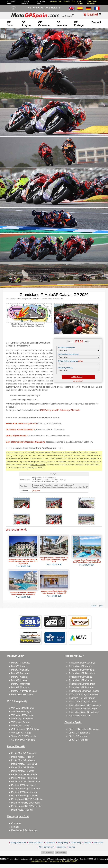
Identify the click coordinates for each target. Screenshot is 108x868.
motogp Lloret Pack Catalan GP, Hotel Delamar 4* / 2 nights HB (54, 592)
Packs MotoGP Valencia (23, 760)
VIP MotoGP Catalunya (23, 708)
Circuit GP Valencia (78, 740)
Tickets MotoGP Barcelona (82, 673)
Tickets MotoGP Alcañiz (81, 677)
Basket (93, 14)
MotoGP (67, 1)
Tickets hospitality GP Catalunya (85, 705)
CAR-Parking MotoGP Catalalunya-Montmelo (60, 410)
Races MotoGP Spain (22, 694)
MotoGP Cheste (19, 680)
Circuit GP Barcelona (79, 733)
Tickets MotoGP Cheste (81, 680)
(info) (80, 361)
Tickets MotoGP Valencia (81, 670)
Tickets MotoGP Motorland (82, 687)
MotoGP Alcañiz (19, 677)
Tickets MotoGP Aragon (81, 666)
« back (94, 606)
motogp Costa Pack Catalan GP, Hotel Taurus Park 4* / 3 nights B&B (87, 561)
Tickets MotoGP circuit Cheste (84, 691)
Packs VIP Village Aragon (24, 792)
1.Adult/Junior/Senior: (67, 347)
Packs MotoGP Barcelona (24, 764)
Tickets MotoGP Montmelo (82, 684)
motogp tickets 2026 (18, 843)
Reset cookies (61, 852)
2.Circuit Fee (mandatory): (68, 354)
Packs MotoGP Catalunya (24, 753)
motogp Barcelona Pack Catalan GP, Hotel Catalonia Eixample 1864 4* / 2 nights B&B (23, 561)
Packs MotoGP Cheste (23, 771)
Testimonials (61, 847)
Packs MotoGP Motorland (24, 778)
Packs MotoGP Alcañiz (23, 767)
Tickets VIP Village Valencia (83, 702)
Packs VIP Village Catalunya (25, 789)
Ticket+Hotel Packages (92, 2)
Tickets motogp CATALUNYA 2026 (28, 299)
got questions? (78, 381)
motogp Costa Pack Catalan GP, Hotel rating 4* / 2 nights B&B (23, 593)
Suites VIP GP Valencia (23, 740)
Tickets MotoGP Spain (80, 716)
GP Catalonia (44, 24)
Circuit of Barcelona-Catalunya (84, 729)
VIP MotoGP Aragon (21, 712)
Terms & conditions (36, 843)
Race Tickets (80, 2)
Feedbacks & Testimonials (24, 830)
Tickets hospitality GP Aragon (83, 709)
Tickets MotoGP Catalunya (82, 663)
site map (72, 847)
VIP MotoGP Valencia (22, 715)
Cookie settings (48, 852)
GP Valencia (62, 24)
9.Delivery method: (65, 368)
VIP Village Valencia (21, 726)
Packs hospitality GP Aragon (25, 803)
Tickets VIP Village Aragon (82, 698)
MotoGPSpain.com (50, 859)
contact (96, 22)
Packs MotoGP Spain (22, 810)
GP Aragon (26, 24)
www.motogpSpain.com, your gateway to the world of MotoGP (54, 861)
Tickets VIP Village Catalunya (83, 694)
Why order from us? (46, 847)
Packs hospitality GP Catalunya (27, 799)
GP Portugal (79, 24)
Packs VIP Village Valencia (25, 796)
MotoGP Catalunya (21, 663)
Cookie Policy (76, 843)
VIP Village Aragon (21, 722)
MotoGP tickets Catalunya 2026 (53, 299)
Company (16, 823)
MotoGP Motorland (21, 687)
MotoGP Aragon (19, 666)
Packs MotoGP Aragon (23, 757)
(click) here (36, 491)
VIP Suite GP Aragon (22, 733)
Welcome (53, 1)
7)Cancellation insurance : (71, 361)
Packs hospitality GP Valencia (26, 806)
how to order (98, 843)
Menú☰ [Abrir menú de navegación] (13, 8)
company (87, 843)
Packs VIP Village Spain (23, 785)
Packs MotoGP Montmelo (24, 774)
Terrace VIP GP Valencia (24, 736)
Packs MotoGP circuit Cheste (26, 782)
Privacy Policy (63, 843)
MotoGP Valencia (20, 670)
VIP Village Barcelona (22, 719)
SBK (74, 1)
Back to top (104, 855)
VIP (60, 1)
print (101, 606)
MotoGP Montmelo (21, 684)
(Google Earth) (21, 424)
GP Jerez (10, 24)
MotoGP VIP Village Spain (24, 691)
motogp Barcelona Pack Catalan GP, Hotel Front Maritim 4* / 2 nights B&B (54, 560)
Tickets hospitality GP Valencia (84, 712)
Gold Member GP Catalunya (25, 729)
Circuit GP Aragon (78, 736)
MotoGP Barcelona (21, 673)
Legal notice (50, 843)
